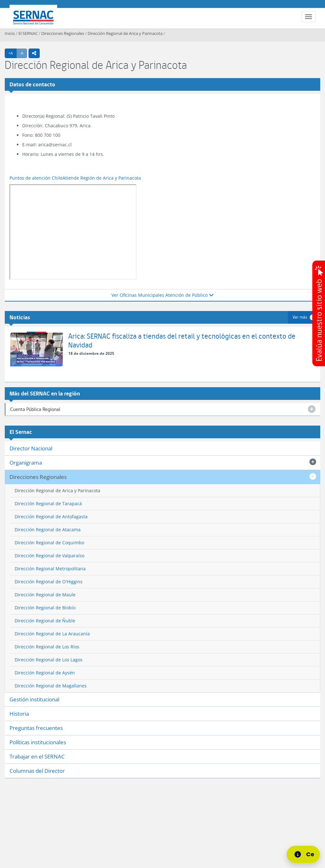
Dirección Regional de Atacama (48, 530)
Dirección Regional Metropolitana (50, 569)
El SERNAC (28, 33)
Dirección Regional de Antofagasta (51, 517)
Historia (19, 714)
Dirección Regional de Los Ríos (47, 647)
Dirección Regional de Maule (45, 595)
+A (12, 53)
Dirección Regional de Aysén (45, 673)
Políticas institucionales (38, 742)
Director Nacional (31, 448)
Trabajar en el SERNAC (37, 756)
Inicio (10, 33)
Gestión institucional (34, 699)
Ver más (300, 317)
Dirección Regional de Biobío (45, 608)
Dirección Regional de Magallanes (51, 686)
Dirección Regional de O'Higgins (49, 582)
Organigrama (26, 463)
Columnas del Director (37, 771)
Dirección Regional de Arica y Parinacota (125, 33)
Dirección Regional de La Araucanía (52, 634)
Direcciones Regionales (63, 33)
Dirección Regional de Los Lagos (49, 660)
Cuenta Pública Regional (35, 409)
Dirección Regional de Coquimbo (49, 543)
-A (23, 53)
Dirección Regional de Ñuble (45, 621)
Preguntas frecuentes (36, 728)
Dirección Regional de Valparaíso (50, 556)
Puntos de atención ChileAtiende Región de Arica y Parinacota (75, 178)
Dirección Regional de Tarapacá (48, 504)
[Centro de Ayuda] (305, 854)
